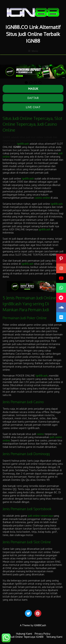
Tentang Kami (54, 637)
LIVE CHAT (33, 107)
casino (40, 434)
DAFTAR (33, 98)
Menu (33, 51)
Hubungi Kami (24, 634)
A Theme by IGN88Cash (33, 625)
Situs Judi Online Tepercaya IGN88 (24, 637)
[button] (61, 317)
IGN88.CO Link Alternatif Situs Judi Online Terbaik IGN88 (33, 34)
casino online (42, 198)
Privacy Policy (42, 634)
